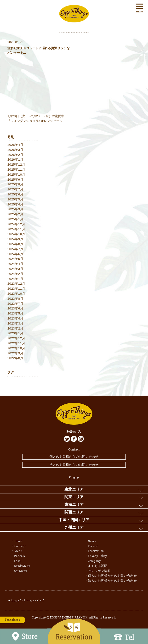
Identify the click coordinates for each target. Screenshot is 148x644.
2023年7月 (15, 304)
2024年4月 (15, 264)
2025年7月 (15, 189)
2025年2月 (15, 214)
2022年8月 (15, 358)
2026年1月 (15, 160)
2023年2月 (15, 328)
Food (17, 561)
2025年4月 (15, 204)
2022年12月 (16, 338)
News (92, 541)
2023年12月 (16, 284)
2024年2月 (15, 274)
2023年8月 (15, 299)
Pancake (20, 556)
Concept (20, 546)
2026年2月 (15, 155)
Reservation (96, 551)
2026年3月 (15, 150)
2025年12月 (16, 165)
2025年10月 (16, 175)
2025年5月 (15, 199)
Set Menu (21, 571)
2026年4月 (15, 145)
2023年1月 (15, 333)
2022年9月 (15, 353)
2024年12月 (16, 224)
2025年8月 (15, 184)
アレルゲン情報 (99, 571)
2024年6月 (15, 254)
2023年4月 (15, 318)
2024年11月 (16, 229)
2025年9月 (15, 180)
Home (18, 541)
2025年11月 (16, 170)
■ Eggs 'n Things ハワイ (27, 600)
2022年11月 (16, 343)
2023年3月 (15, 323)
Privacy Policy (97, 556)
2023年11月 (16, 289)
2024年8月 (15, 244)
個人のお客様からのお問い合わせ (74, 457)
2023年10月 (16, 294)
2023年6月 (15, 308)
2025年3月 (15, 209)
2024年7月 (15, 249)
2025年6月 (15, 194)
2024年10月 (16, 234)
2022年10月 (16, 348)
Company (94, 561)
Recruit (93, 546)
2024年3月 (15, 269)
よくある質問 (98, 566)
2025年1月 (15, 219)
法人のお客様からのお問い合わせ (74, 465)
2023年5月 (15, 313)
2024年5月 (15, 259)
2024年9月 (15, 239)
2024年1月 (15, 279)
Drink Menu (22, 566)
